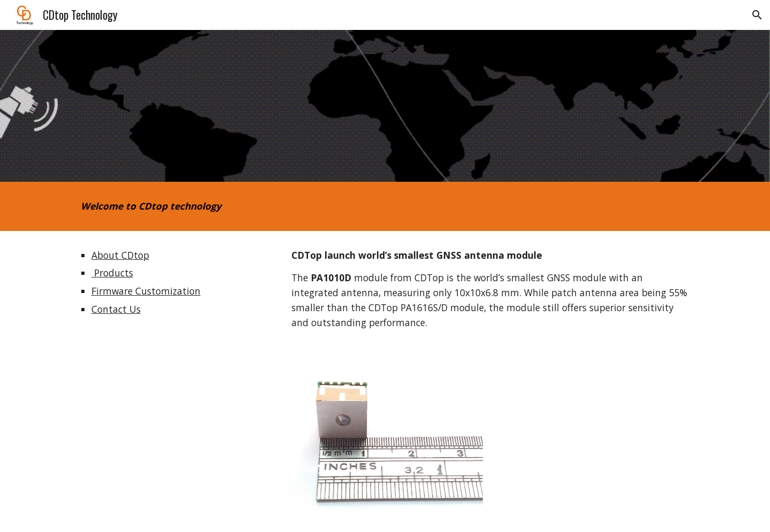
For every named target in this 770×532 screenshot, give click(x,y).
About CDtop (120, 255)
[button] (757, 15)
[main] (280, 206)
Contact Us (116, 309)
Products (112, 273)
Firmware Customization (146, 291)
